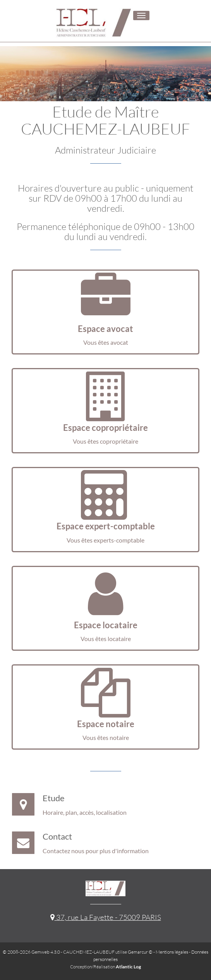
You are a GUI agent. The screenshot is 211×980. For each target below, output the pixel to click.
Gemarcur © (140, 952)
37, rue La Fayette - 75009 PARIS (106, 917)
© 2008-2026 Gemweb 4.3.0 (31, 952)
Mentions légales (172, 952)
